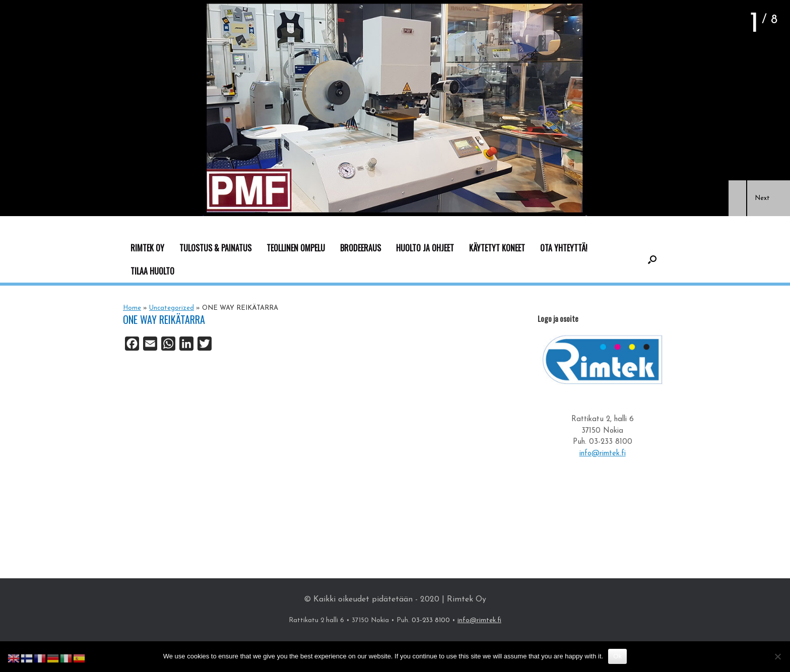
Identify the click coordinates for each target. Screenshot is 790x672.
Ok (617, 656)
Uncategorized (172, 308)
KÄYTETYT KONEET (497, 248)
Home (132, 308)
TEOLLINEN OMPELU (296, 248)
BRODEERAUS (360, 248)
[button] (737, 198)
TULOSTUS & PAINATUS (215, 248)
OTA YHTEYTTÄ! (564, 248)
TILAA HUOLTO (152, 271)
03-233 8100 (611, 442)
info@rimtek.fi (603, 454)
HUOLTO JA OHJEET (425, 248)
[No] (777, 656)
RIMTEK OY (147, 248)
